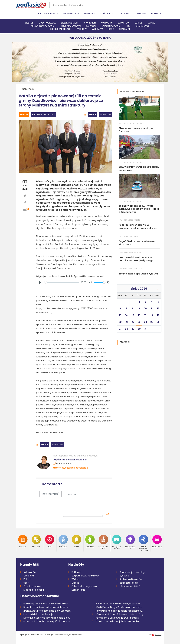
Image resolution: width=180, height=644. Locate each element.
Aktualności (30, 572)
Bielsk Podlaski (70, 23)
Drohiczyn (90, 23)
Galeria (75, 583)
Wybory (90, 541)
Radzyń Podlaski (111, 26)
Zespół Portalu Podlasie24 (86, 576)
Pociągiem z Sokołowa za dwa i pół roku (117, 618)
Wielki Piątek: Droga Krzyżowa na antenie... (119, 607)
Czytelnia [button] (124, 14)
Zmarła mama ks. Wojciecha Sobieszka (117, 621)
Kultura (36, 541)
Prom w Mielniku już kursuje (38, 614)
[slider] (62, 282)
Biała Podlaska (47, 23)
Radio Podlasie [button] (47, 14)
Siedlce (29, 23)
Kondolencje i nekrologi (132, 572)
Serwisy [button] (89, 14)
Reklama (141, 14)
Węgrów (82, 29)
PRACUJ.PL (125, 29)
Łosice (139, 23)
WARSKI (158, 635)
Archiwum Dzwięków (131, 579)
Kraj (111, 29)
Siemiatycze (142, 26)
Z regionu (29, 576)
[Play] (40, 282)
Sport (50, 541)
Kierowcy (157, 541)
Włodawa (98, 29)
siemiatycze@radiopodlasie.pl (71, 468)
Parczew (91, 26)
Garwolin (107, 23)
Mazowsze (130, 542)
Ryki (128, 26)
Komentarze (78, 590)
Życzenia (124, 576)
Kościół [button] (106, 14)
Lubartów (124, 23)
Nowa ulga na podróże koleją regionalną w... (119, 611)
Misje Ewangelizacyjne (144, 543)
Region (24, 115)
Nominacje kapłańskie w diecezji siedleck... (47, 604)
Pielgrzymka (103, 542)
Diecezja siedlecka (34, 590)
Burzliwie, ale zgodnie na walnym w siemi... (119, 604)
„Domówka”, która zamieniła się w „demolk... (47, 611)
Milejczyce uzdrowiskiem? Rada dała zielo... (47, 618)
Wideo (75, 579)
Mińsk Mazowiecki (70, 26)
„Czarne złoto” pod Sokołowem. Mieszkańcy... (120, 614)
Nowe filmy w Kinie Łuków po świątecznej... (47, 607)
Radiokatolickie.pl (129, 583)
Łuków (151, 23)
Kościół (63, 541)
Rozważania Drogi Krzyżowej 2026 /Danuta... (47, 621)
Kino (77, 541)
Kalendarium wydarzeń (84, 586)
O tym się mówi (117, 542)
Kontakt (156, 14)
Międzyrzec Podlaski (43, 26)
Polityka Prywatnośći (73, 635)
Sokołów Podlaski (61, 29)
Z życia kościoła (32, 586)
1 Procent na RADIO (130, 586)
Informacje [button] (70, 14)
